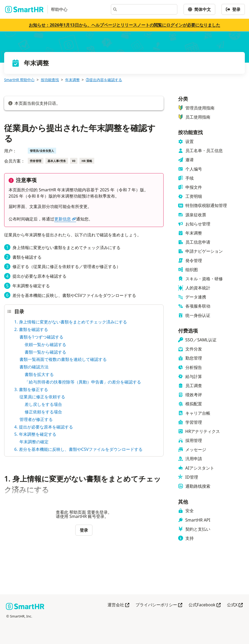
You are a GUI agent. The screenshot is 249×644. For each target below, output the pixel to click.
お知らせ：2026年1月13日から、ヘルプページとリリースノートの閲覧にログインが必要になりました (124, 25)
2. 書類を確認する (31, 329)
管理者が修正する (36, 419)
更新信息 (65, 219)
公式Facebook (205, 605)
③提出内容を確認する (104, 80)
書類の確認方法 (34, 367)
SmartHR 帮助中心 (19, 80)
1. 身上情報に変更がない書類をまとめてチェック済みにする (71, 322)
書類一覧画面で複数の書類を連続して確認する (63, 359)
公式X (235, 605)
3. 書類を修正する (31, 389)
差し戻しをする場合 (43, 404)
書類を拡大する (39, 374)
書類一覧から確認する (45, 352)
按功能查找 (50, 80)
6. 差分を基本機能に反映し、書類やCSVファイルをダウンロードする (78, 449)
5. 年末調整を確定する (35, 434)
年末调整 (72, 80)
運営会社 (118, 605)
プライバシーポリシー (159, 605)
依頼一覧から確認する (45, 344)
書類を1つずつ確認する (41, 337)
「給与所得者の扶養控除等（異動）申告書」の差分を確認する (83, 382)
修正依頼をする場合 (43, 412)
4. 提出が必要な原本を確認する (44, 427)
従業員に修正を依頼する (42, 397)
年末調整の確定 (34, 442)
